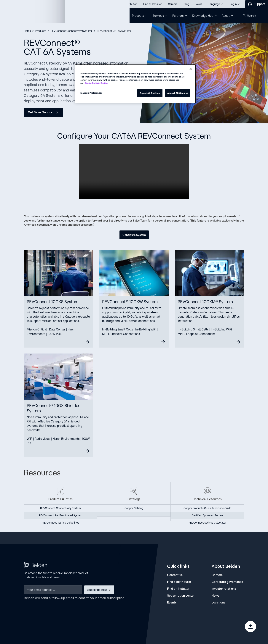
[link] (179, 623)
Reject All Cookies (150, 93)
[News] (215, 596)
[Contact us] (175, 575)
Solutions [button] (117, 16)
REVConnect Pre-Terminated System (60, 515)
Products (41, 31)
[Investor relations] (224, 589)
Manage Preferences (91, 93)
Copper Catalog (134, 508)
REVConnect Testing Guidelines (60, 523)
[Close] (191, 69)
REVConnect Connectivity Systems (72, 31)
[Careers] (217, 575)
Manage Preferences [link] (221, 629)
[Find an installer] (178, 589)
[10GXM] (209, 299)
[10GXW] (134, 299)
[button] (216, 4)
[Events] (172, 602)
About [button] (226, 16)
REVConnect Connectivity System (60, 508)
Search (252, 16)
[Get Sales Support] (43, 112)
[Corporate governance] (227, 582)
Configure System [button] (134, 235)
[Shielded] (59, 405)
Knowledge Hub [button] (203, 16)
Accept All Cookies (178, 93)
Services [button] (158, 16)
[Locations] (218, 602)
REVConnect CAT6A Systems (114, 31)
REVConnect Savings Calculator (207, 523)
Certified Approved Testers (208, 515)
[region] (135, 84)
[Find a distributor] (179, 582)
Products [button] (138, 16)
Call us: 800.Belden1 (24, 4)
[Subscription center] (181, 596)
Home (27, 31)
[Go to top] (251, 627)
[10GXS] (59, 299)
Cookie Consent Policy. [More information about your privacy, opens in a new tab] (96, 83)
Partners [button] (178, 16)
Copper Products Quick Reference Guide (207, 508)
